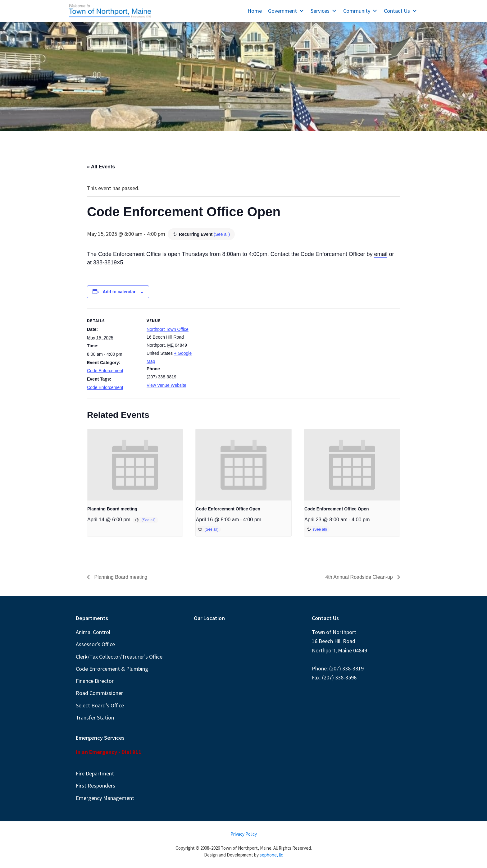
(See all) (222, 234)
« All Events (101, 167)
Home (255, 11)
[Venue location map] (239, 351)
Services (324, 11)
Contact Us (401, 11)
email (381, 254)
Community (360, 11)
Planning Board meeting (112, 509)
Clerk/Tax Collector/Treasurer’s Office (119, 657)
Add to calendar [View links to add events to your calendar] (119, 292)
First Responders (96, 786)
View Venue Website (166, 385)
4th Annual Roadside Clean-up (360, 577)
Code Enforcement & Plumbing (112, 669)
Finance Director (95, 681)
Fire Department (95, 773)
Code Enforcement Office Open (228, 509)
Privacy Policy (244, 834)
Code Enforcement (105, 371)
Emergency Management (105, 798)
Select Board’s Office (100, 705)
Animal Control (93, 632)
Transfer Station (95, 717)
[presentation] (135, 465)
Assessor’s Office (95, 644)
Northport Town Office (168, 329)
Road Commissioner (99, 693)
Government (286, 11)
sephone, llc (271, 855)
